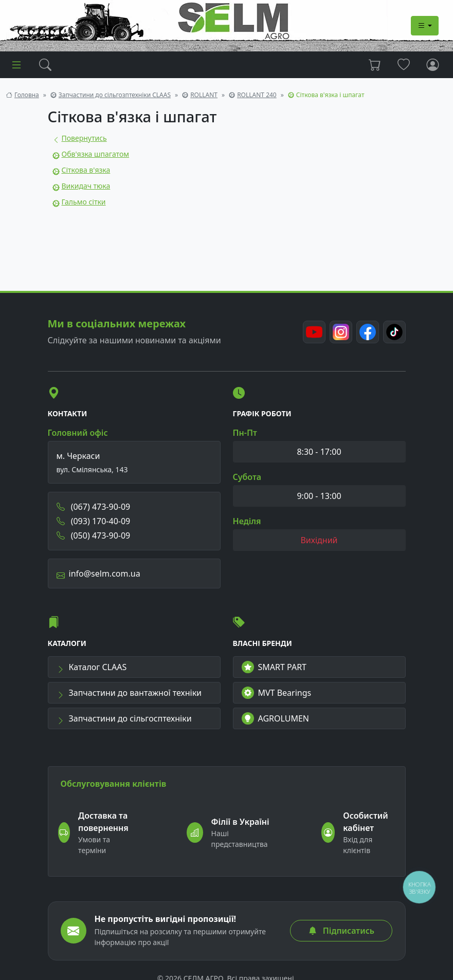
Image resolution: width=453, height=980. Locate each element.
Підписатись (341, 931)
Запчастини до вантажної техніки (129, 693)
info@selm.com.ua (98, 574)
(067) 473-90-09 (94, 507)
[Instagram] (341, 332)
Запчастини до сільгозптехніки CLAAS (115, 95)
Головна (27, 95)
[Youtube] (314, 332)
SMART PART (274, 667)
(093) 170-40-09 (94, 521)
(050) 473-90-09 (94, 535)
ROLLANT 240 (257, 95)
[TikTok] (394, 332)
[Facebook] (368, 332)
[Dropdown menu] (425, 26)
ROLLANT (204, 95)
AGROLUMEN (276, 718)
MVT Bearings (277, 693)
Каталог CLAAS (92, 667)
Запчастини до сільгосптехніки (124, 718)
